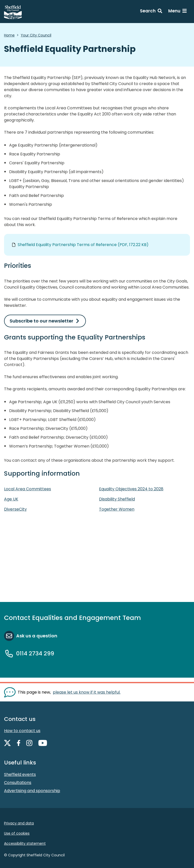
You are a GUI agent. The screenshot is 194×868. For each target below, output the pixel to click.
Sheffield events (20, 774)
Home (9, 35)
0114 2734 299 (35, 653)
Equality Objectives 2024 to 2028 (131, 489)
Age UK (11, 499)
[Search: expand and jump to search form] (151, 12)
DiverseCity (15, 509)
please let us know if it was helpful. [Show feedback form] (87, 692)
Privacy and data (19, 823)
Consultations (18, 783)
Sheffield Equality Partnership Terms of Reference (83, 245)
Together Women (117, 509)
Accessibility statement (25, 843)
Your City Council (36, 35)
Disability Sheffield (117, 499)
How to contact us (22, 731)
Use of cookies (17, 833)
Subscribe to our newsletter (41, 321)
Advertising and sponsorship (32, 791)
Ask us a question (37, 636)
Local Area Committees (28, 489)
